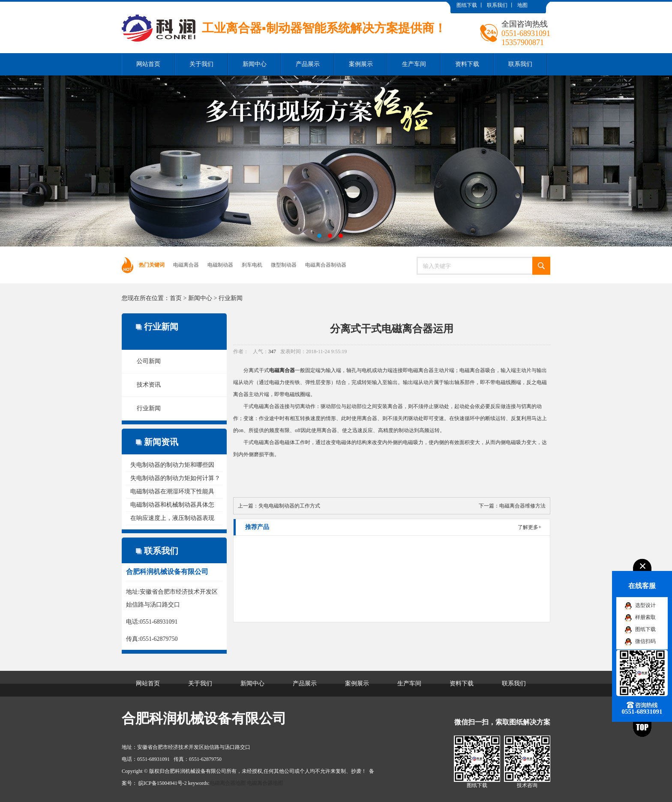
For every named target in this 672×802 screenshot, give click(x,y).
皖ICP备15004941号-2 (163, 783)
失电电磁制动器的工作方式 (289, 506)
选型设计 (645, 605)
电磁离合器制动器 (326, 265)
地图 (522, 5)
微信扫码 (645, 641)
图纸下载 (467, 5)
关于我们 (201, 64)
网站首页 (148, 64)
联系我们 (497, 5)
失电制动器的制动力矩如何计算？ (175, 478)
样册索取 (645, 617)
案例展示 (361, 64)
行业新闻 (231, 298)
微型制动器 (284, 265)
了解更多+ (529, 527)
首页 (176, 298)
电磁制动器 (220, 265)
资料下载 (467, 64)
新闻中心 (255, 64)
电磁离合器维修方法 (522, 506)
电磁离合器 (186, 265)
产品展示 (308, 64)
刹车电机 (252, 265)
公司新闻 (149, 361)
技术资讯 (149, 385)
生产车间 (414, 64)
